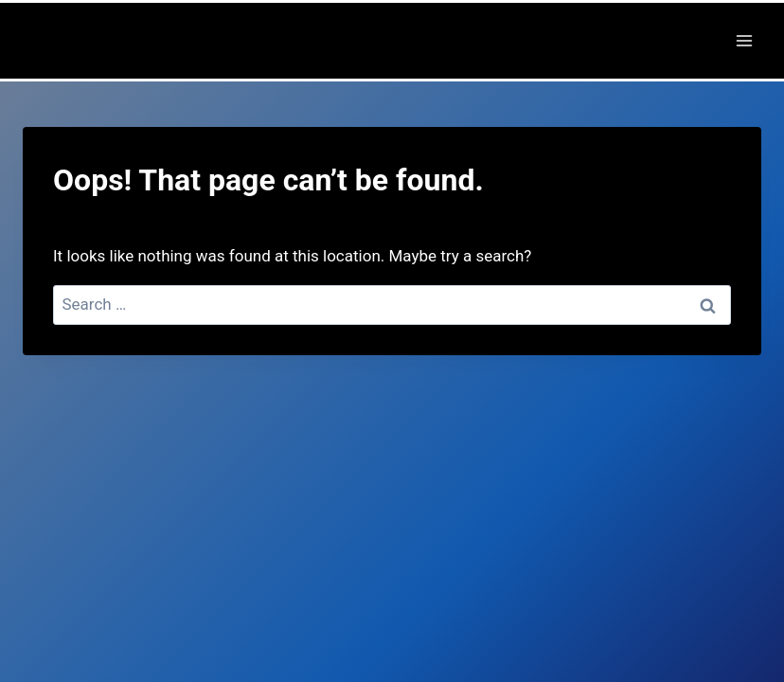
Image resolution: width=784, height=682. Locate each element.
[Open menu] (744, 40)
